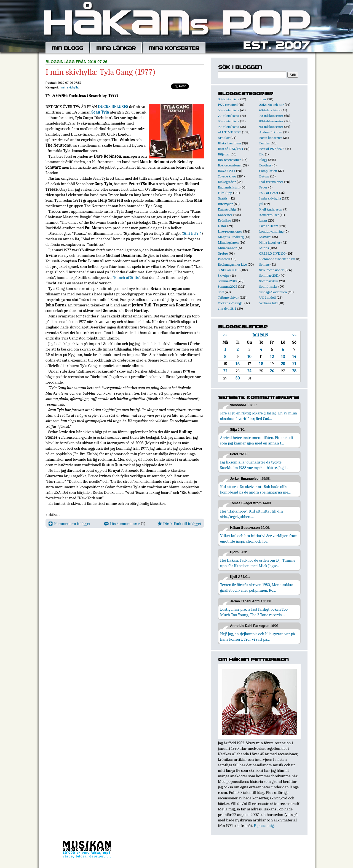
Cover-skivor (227, 176)
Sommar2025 (228, 286)
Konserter (225, 215)
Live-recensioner (230, 231)
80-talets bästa (228, 121)
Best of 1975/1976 (272, 149)
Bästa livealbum (229, 143)
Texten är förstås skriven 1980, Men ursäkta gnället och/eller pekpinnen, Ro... (257, 587)
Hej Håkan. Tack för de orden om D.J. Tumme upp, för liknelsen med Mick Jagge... (258, 563)
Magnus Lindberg (231, 237)
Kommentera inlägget (69, 524)
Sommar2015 (269, 281)
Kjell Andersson (271, 209)
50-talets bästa (228, 110)
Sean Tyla (100, 112)
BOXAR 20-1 (227, 171)
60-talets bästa (270, 110)
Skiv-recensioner (271, 270)
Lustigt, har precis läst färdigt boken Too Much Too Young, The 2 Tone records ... (254, 612)
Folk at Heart (269, 193)
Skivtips (224, 275)
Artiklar (224, 138)
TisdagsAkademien (273, 292)
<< (225, 335)
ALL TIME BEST (229, 132)
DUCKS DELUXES (113, 107)
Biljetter (224, 154)
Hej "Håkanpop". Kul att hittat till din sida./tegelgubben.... (252, 514)
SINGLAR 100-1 (229, 270)
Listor (222, 226)
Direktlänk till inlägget (179, 524)
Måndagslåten (228, 242)
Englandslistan (229, 187)
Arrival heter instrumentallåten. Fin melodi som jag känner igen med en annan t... (256, 440)
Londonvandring (271, 231)
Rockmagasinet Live (232, 264)
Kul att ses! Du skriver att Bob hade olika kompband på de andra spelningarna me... (255, 489)
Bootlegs (265, 165)
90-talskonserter (271, 127)
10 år (263, 99)
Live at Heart (269, 226)
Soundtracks (268, 286)
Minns (264, 248)
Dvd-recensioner (271, 182)
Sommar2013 (227, 281)
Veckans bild (268, 303)
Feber (263, 187)
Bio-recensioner (229, 160)
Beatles (264, 143)
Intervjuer (225, 204)
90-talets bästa (228, 127)
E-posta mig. (264, 826)
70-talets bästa (228, 116)
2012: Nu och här (272, 105)
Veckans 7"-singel (231, 303)
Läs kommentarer (122, 524)
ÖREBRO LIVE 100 (272, 253)
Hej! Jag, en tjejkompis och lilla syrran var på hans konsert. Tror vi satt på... (258, 637)
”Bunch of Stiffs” (126, 277)
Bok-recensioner (230, 165)
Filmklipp (225, 193)
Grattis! (223, 198)
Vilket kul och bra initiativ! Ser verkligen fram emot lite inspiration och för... (259, 538)
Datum (264, 176)
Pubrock (224, 259)
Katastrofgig (227, 209)
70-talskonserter (271, 116)
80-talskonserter (271, 121)
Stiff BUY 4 (192, 233)
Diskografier (227, 182)
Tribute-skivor (228, 297)
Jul (261, 204)
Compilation (268, 171)
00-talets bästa (229, 99)
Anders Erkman (271, 132)
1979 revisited (228, 105)
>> (294, 335)
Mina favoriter (270, 242)
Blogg (263, 160)
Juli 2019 (260, 335)
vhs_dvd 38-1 (227, 308)
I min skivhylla (69, 87)
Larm (263, 220)
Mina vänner (227, 248)
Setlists (264, 264)
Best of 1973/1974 (230, 149)
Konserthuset (269, 215)
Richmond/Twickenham (277, 259)
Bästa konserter (271, 138)
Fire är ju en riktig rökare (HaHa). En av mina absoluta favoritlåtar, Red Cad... (259, 416)
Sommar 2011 (269, 275)
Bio (262, 154)
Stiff (221, 292)
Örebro (223, 253)
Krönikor (224, 220)
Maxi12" (265, 237)
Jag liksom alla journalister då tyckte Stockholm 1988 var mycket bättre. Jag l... (254, 465)
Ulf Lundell (268, 297)
